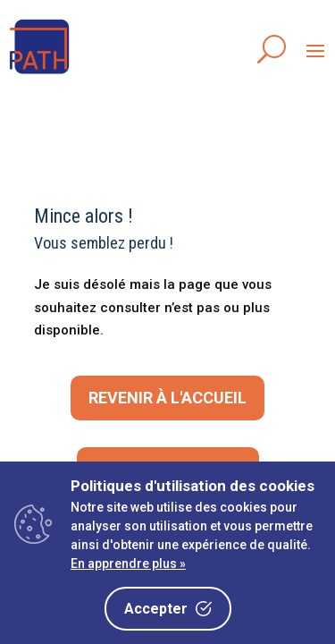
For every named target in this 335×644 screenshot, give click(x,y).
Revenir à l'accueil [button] (167, 398)
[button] (315, 50)
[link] (40, 75)
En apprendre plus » (128, 563)
